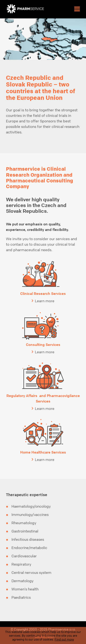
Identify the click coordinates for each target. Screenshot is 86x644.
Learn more (45, 301)
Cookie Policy (45, 636)
